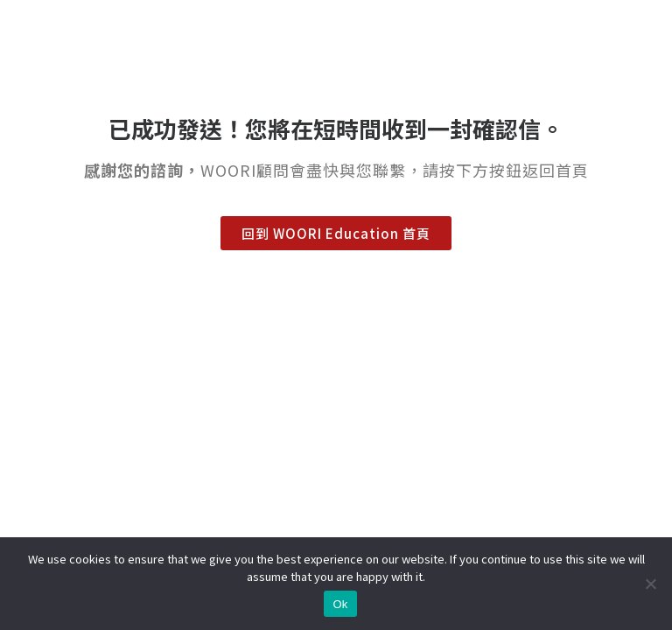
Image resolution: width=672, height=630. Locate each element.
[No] (650, 584)
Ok (340, 604)
